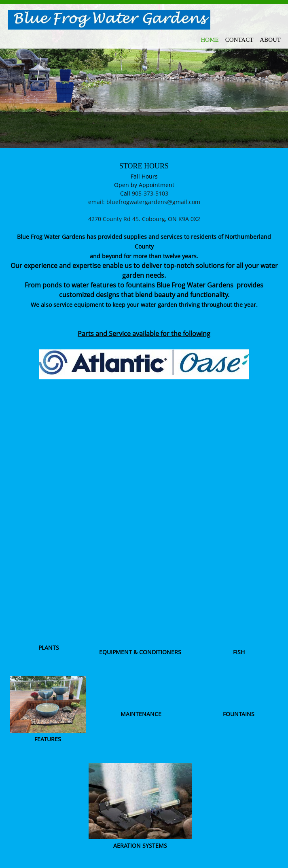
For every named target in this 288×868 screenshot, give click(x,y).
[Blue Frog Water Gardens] (109, 20)
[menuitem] (210, 38)
